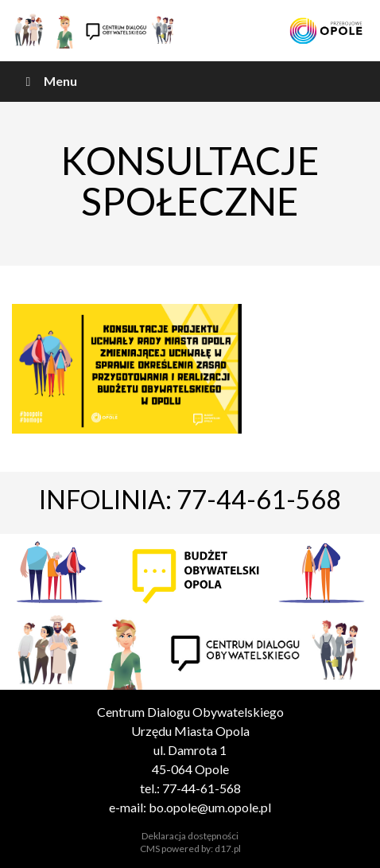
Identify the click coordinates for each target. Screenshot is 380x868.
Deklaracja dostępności (190, 836)
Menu (48, 81)
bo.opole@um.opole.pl (210, 807)
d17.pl (228, 849)
